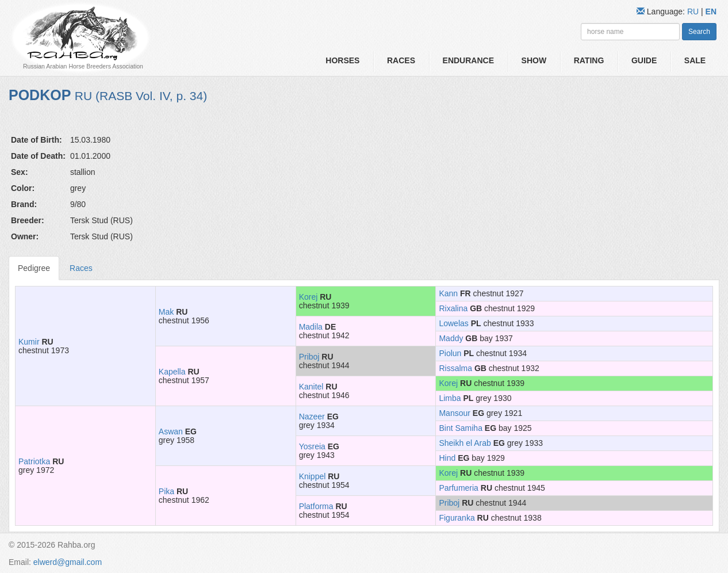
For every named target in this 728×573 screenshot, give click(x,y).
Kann (448, 293)
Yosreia (312, 446)
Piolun (450, 353)
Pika (166, 491)
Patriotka (34, 461)
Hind (447, 458)
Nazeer (312, 417)
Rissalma (455, 368)
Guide (644, 60)
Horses (342, 60)
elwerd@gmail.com (68, 562)
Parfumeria (458, 488)
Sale (695, 60)
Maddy (451, 338)
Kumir (29, 342)
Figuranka (457, 518)
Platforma (316, 506)
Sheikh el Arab (465, 443)
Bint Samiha (460, 428)
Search (699, 32)
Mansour (454, 413)
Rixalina (453, 308)
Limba (450, 398)
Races (401, 60)
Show (534, 60)
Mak (166, 312)
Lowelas (453, 323)
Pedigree (34, 268)
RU (694, 12)
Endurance (468, 60)
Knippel (313, 476)
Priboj (309, 357)
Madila (311, 327)
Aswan (171, 431)
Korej (309, 297)
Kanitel (311, 387)
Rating (589, 60)
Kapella (172, 372)
